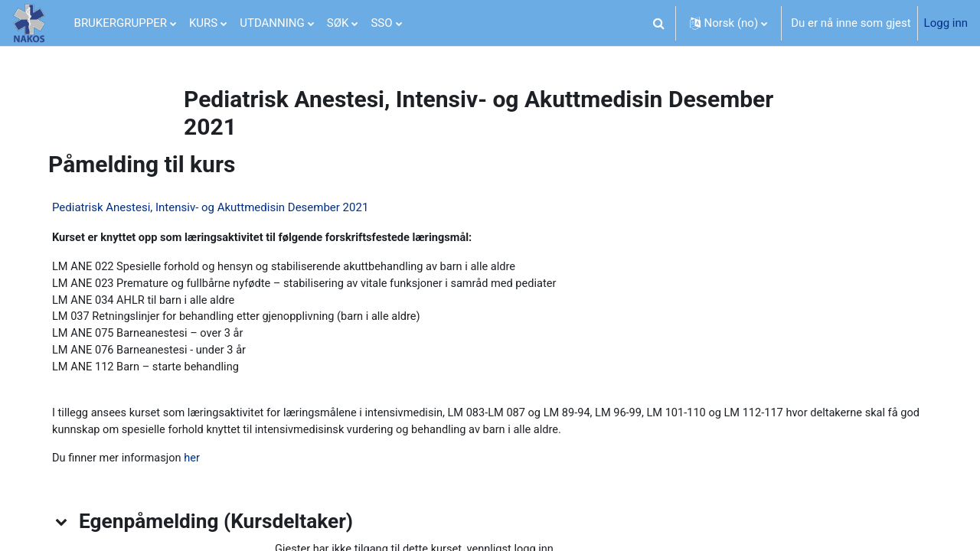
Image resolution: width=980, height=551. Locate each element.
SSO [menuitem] (381, 23)
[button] (659, 23)
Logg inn (946, 23)
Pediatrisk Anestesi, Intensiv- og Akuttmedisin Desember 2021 (216, 207)
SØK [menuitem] (338, 23)
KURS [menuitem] (203, 23)
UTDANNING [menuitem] (272, 23)
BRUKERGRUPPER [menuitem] (121, 23)
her (201, 465)
